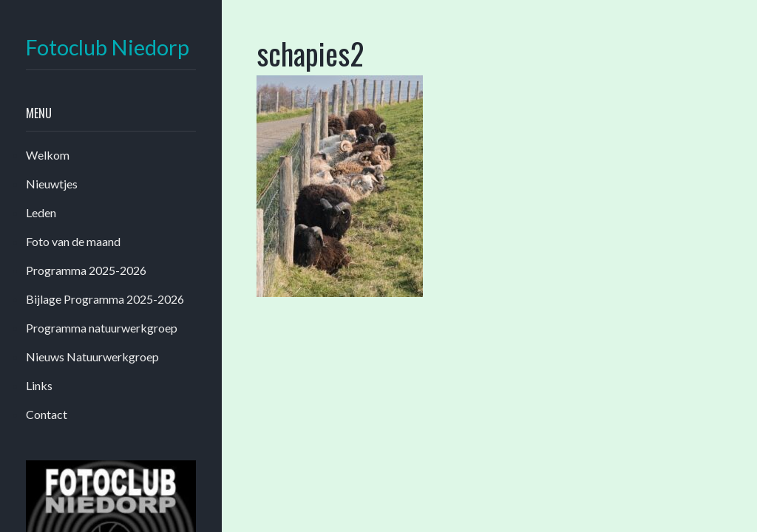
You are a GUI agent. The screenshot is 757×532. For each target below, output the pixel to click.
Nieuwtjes (52, 184)
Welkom (48, 155)
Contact (47, 414)
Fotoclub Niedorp (108, 48)
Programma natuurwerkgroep (102, 328)
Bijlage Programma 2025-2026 (105, 299)
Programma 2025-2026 (86, 270)
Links (39, 385)
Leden (41, 212)
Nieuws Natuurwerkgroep (92, 357)
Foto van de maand (73, 241)
